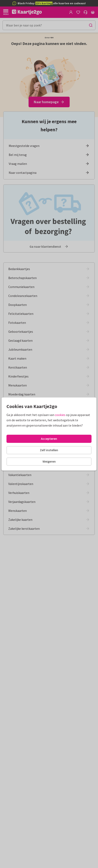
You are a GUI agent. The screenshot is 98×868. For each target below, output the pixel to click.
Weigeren (49, 461)
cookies (60, 415)
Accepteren (49, 439)
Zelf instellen (49, 450)
